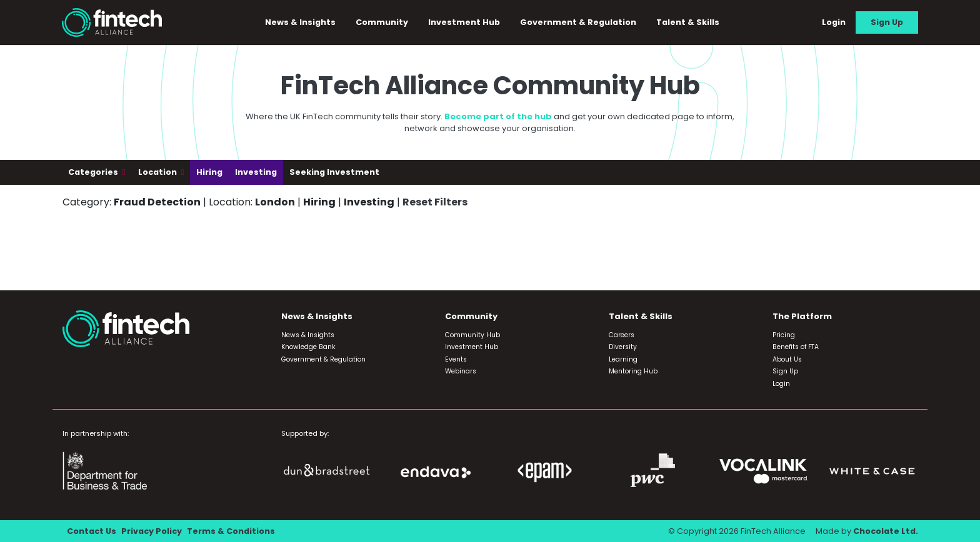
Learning (623, 359)
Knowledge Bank (308, 347)
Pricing (784, 335)
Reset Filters (435, 202)
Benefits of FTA (796, 347)
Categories (94, 172)
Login (834, 22)
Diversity (623, 347)
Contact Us (92, 531)
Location (158, 172)
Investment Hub (464, 22)
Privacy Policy (152, 531)
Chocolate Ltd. (886, 531)
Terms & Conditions (231, 531)
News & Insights (300, 22)
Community (382, 22)
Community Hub (472, 335)
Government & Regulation (578, 22)
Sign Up (887, 22)
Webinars (461, 371)
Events (456, 359)
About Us (787, 359)
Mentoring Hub (633, 371)
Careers (622, 335)
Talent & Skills (688, 22)
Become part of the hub (498, 116)
